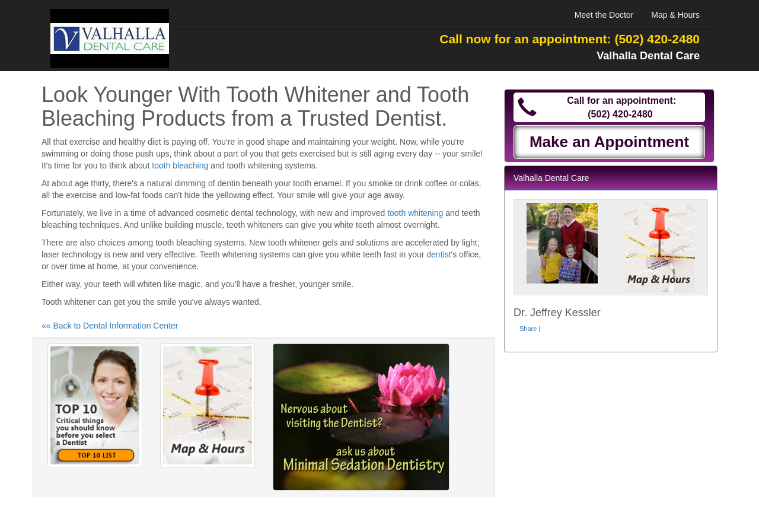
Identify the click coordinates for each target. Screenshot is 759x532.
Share (528, 329)
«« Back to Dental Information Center (110, 326)
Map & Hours (675, 15)
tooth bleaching (180, 165)
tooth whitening (415, 213)
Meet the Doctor (604, 15)
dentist (439, 254)
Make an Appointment (609, 142)
